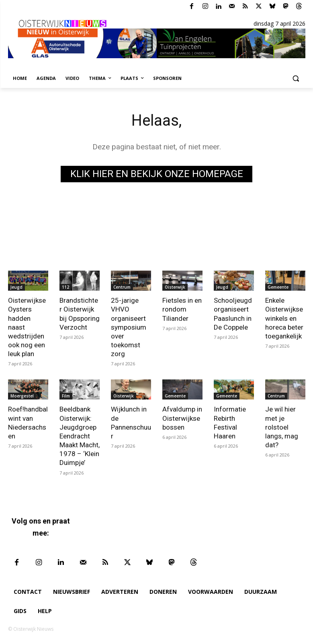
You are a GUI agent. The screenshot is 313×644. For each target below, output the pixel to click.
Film (66, 396)
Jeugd (16, 287)
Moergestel (22, 396)
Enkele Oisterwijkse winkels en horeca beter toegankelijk (284, 318)
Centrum (122, 287)
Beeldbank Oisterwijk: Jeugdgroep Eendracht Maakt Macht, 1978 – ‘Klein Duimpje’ (80, 436)
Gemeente (278, 287)
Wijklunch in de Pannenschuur (131, 422)
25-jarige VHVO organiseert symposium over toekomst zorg (129, 327)
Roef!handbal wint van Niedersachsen (28, 422)
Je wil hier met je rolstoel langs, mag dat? (282, 427)
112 (65, 287)
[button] (296, 78)
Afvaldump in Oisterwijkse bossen (182, 418)
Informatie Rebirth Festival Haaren (230, 422)
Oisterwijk (175, 287)
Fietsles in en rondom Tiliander (182, 309)
